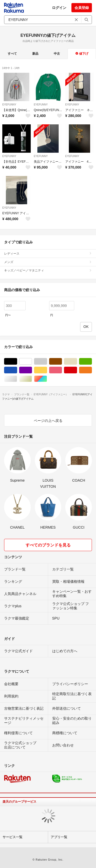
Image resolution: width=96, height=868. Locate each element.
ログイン (59, 8)
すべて (12, 54)
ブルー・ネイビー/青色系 (17, 370)
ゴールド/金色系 (32, 379)
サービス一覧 (13, 837)
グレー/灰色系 (47, 361)
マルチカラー (47, 379)
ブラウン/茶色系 (62, 361)
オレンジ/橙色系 (92, 370)
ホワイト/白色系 (32, 361)
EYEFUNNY (9, 105)
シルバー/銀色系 (17, 379)
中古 (57, 54)
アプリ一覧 (59, 837)
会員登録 (82, 8)
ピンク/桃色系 (62, 370)
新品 (35, 54)
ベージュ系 (77, 361)
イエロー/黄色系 (47, 370)
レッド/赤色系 (77, 370)
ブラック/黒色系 (17, 361)
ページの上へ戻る (48, 421)
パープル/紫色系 (32, 370)
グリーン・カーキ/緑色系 (92, 361)
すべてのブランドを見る (48, 545)
